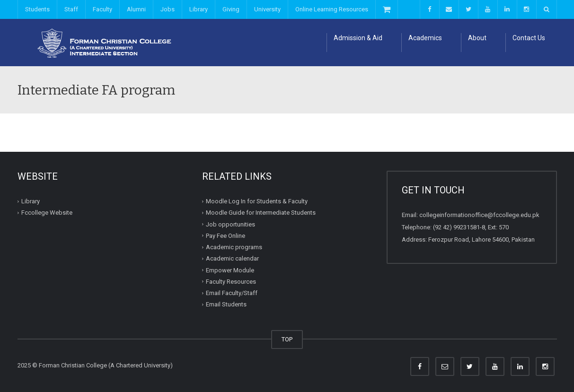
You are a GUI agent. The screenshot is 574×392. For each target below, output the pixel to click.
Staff (71, 9)
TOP (287, 339)
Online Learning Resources (332, 9)
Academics (425, 38)
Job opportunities (230, 224)
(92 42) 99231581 (456, 227)
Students (37, 9)
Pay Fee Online (225, 236)
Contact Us (529, 38)
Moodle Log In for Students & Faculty (257, 201)
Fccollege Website (47, 213)
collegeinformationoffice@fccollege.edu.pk (479, 215)
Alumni (136, 9)
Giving (231, 9)
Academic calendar (232, 258)
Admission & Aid (358, 38)
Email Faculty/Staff (232, 293)
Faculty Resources (231, 282)
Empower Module (230, 270)
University (267, 9)
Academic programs (234, 247)
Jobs (168, 9)
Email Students (226, 304)
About (477, 38)
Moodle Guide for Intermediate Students (261, 213)
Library (199, 9)
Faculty (102, 9)
